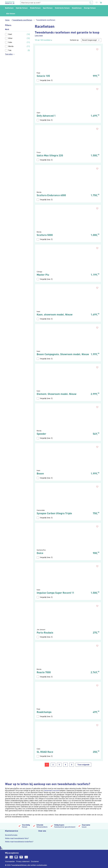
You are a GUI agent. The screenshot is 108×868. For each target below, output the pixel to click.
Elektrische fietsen (62, 8)
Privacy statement (23, 861)
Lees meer (39, 36)
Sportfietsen (48, 8)
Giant (8, 34)
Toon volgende (83, 765)
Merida (9, 46)
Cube (9, 42)
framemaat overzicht (51, 791)
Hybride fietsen (22, 8)
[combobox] (57, 3)
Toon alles (10, 54)
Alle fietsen (11, 14)
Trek (8, 50)
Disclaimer (35, 861)
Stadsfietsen (77, 8)
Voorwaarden (10, 861)
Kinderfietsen (35, 8)
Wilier (9, 38)
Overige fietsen (90, 8)
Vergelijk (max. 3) (45, 80)
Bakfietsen (9, 8)
